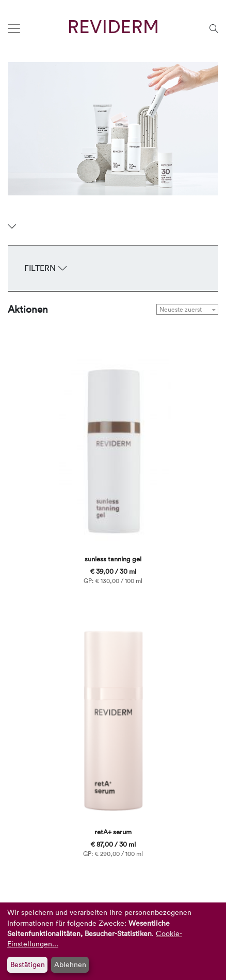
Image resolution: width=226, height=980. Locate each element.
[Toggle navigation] (14, 28)
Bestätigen (28, 964)
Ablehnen (70, 964)
